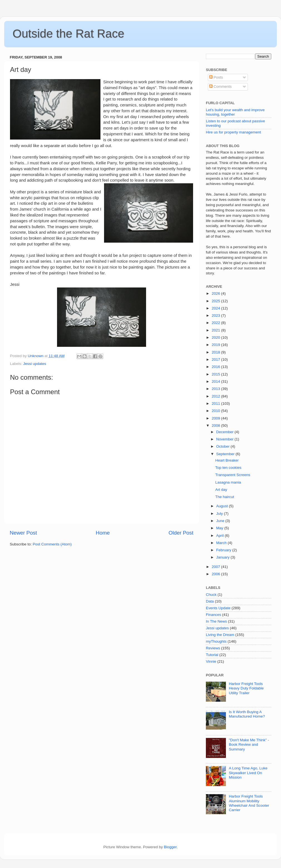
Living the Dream (220, 635)
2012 (216, 396)
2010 (216, 411)
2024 (216, 308)
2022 (216, 323)
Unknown (36, 356)
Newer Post (23, 533)
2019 (216, 345)
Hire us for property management (233, 132)
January (223, 557)
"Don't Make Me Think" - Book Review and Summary (249, 744)
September (226, 454)
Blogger (170, 847)
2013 (216, 389)
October (223, 446)
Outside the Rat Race (68, 34)
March (222, 543)
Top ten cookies (228, 468)
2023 (216, 315)
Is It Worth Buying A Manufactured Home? (247, 714)
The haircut (225, 497)
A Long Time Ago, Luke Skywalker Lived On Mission (248, 773)
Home (103, 533)
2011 (216, 403)
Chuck (211, 595)
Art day (221, 490)
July (220, 514)
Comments (220, 86)
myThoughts (216, 641)
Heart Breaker (227, 460)
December (225, 432)
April (220, 536)
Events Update (218, 608)
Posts (216, 77)
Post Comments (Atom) (52, 544)
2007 (216, 567)
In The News (216, 621)
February (224, 550)
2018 (216, 352)
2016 (216, 367)
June (221, 521)
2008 (216, 426)
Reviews (213, 648)
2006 (216, 574)
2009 (216, 418)
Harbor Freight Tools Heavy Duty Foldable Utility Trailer (246, 688)
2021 (216, 330)
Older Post (181, 533)
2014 (216, 381)
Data (210, 601)
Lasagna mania (228, 482)
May (220, 528)
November (225, 439)
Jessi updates (35, 364)
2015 (216, 374)
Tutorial (212, 655)
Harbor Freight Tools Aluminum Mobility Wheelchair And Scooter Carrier (249, 803)
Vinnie (211, 661)
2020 (216, 337)
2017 (216, 359)
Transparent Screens (233, 475)
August (223, 506)
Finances (214, 615)
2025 (216, 301)
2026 (216, 293)
